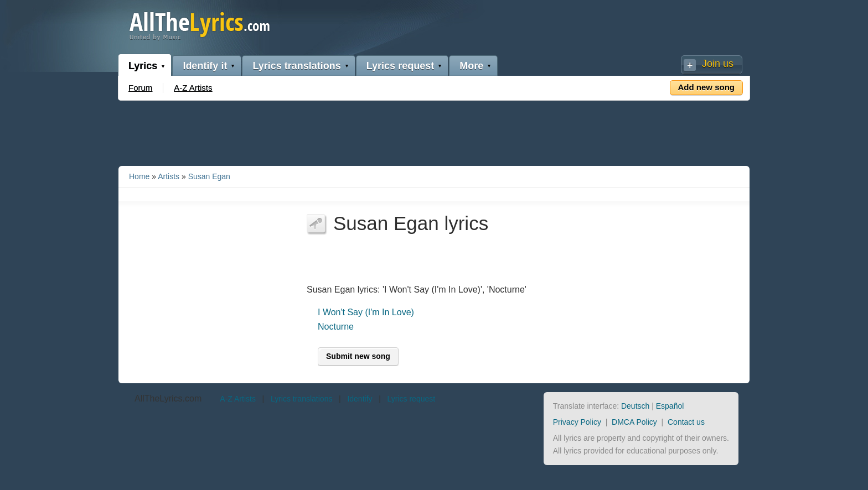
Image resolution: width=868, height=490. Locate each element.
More (471, 66)
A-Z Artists (193, 88)
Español (670, 406)
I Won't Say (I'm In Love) (366, 312)
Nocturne (336, 327)
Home (139, 176)
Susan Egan (209, 176)
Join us (718, 64)
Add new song (707, 87)
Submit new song (358, 356)
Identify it (205, 66)
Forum (140, 88)
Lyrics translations (296, 66)
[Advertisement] (434, 131)
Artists (169, 176)
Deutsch (635, 406)
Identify (360, 399)
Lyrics (143, 66)
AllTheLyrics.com (168, 398)
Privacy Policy (577, 422)
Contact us (686, 422)
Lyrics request (400, 66)
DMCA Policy (634, 422)
